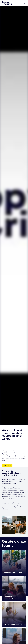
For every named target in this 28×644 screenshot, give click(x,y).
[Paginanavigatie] (25, 3)
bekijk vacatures (7, 466)
